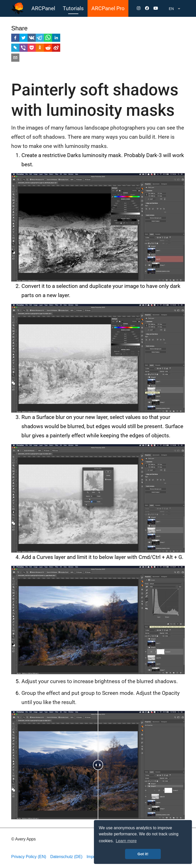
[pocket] (32, 49)
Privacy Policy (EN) (29, 857)
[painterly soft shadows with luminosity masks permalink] (9, 90)
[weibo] (56, 49)
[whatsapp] (48, 39)
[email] (15, 59)
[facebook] (15, 39)
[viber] (23, 49)
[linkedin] (56, 39)
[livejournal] (15, 49)
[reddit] (48, 49)
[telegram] (40, 39)
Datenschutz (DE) (66, 857)
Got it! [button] (143, 854)
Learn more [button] (126, 841)
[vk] (32, 39)
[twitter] (23, 39)
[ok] (40, 49)
